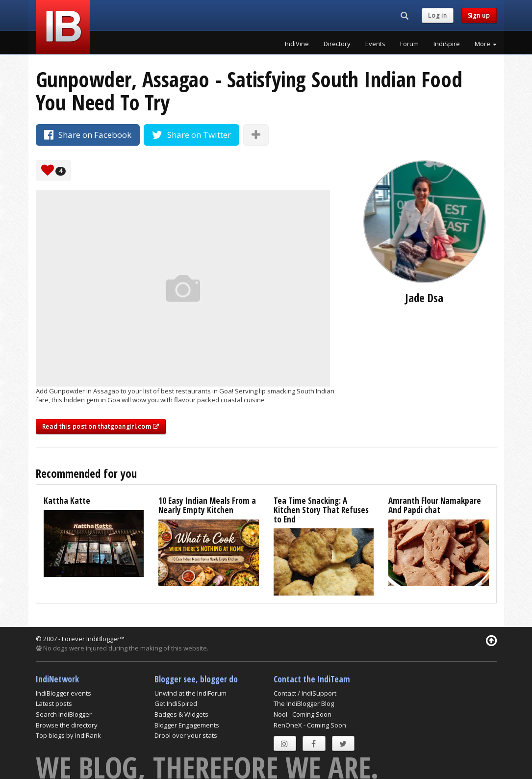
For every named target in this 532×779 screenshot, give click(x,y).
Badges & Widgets (181, 714)
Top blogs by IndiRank (68, 735)
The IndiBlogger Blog (304, 703)
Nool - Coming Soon (303, 714)
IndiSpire (447, 44)
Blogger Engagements (187, 725)
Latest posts (54, 703)
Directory (337, 44)
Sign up (479, 15)
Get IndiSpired (176, 703)
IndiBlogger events (63, 693)
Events (375, 44)
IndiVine (297, 44)
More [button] (486, 44)
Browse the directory (67, 725)
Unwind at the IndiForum (190, 693)
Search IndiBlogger (64, 714)
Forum (409, 44)
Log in (437, 15)
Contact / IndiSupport (305, 693)
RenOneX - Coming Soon (310, 725)
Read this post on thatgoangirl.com (101, 427)
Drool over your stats (186, 735)
